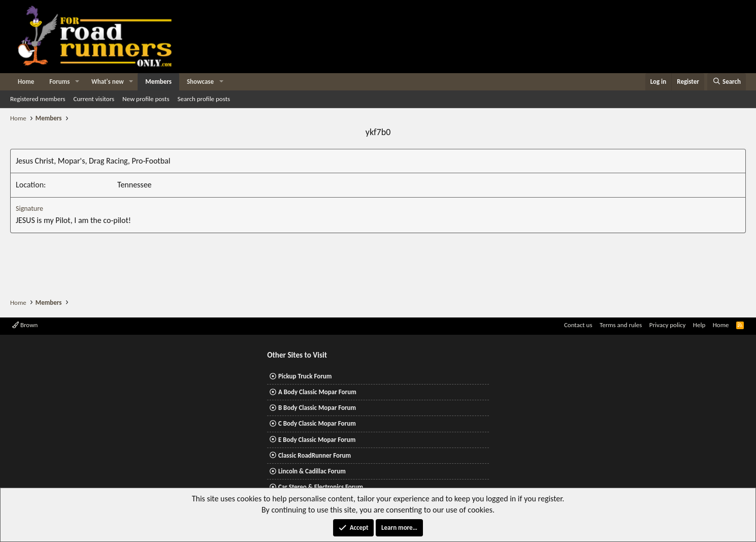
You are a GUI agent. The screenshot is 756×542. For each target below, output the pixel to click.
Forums (59, 82)
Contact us (578, 325)
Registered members (38, 99)
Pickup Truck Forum (305, 376)
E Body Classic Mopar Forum (317, 440)
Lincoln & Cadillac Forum (312, 471)
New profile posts (146, 99)
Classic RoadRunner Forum (315, 455)
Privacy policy (668, 325)
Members (158, 82)
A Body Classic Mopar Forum (317, 392)
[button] (77, 82)
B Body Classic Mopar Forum (317, 408)
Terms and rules (621, 325)
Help (699, 325)
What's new (108, 82)
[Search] (727, 82)
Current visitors (94, 99)
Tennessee (135, 185)
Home (26, 82)
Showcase (200, 82)
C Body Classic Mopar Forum (317, 423)
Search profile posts (204, 99)
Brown (25, 325)
